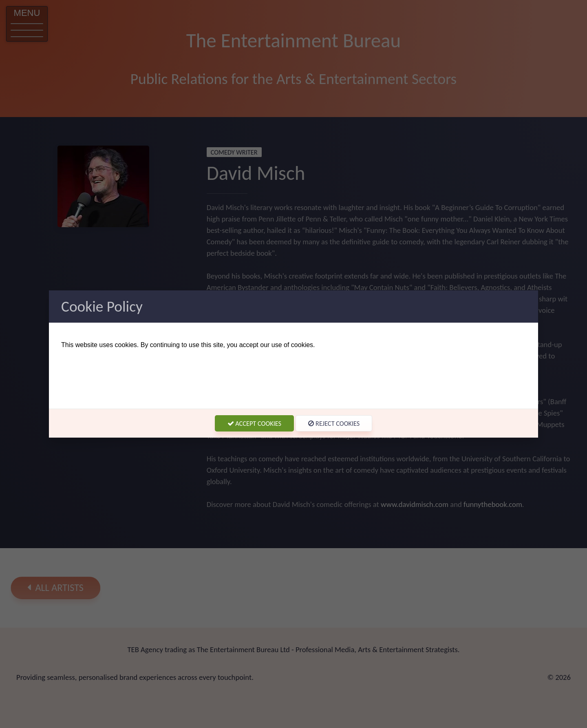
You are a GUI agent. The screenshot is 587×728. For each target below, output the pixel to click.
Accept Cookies (255, 423)
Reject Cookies (334, 423)
